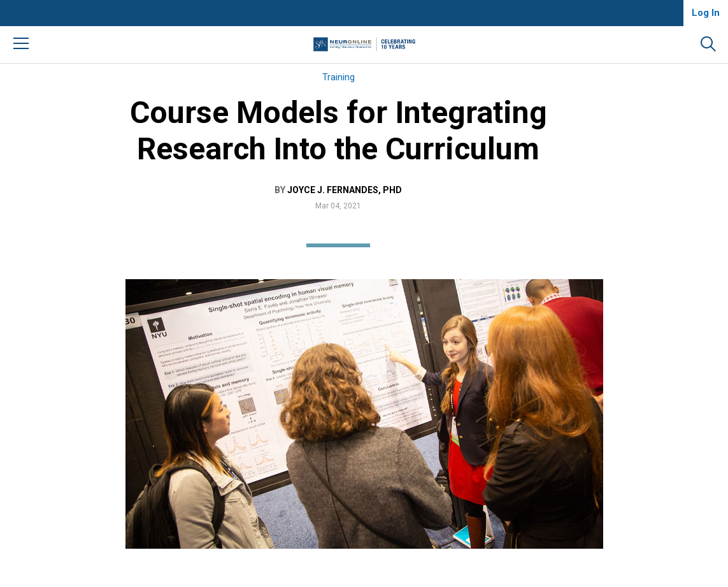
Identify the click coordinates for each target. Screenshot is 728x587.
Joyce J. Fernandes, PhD (345, 190)
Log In (706, 13)
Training (339, 77)
